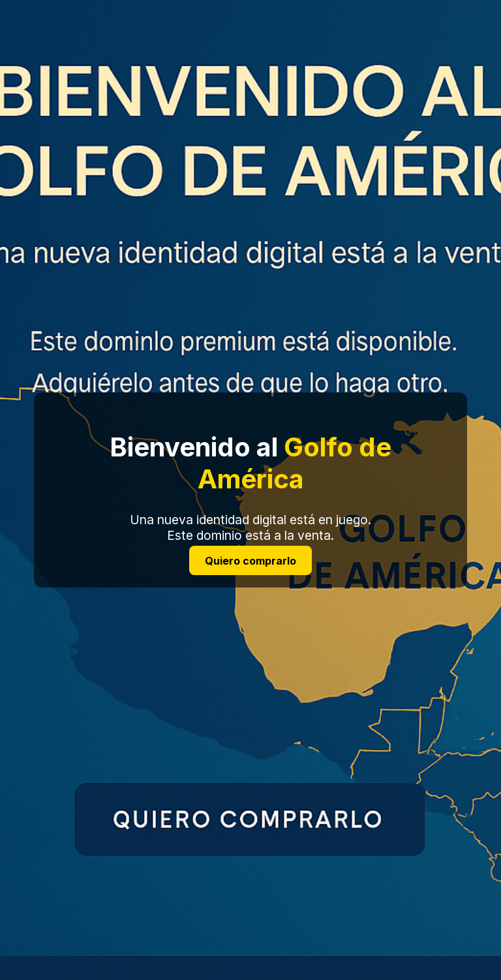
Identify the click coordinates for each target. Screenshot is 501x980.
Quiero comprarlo (250, 560)
